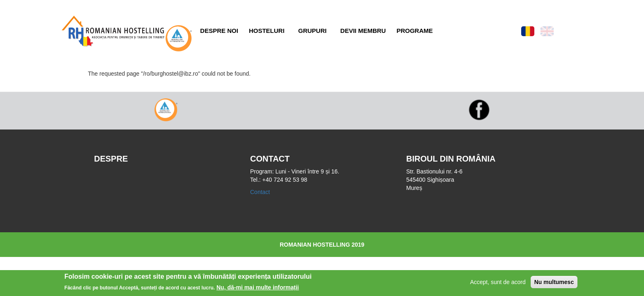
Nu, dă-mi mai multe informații (258, 289)
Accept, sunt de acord (498, 283)
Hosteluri (267, 31)
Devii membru (363, 31)
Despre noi (219, 31)
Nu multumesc (554, 283)
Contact (260, 192)
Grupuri (312, 31)
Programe (414, 31)
